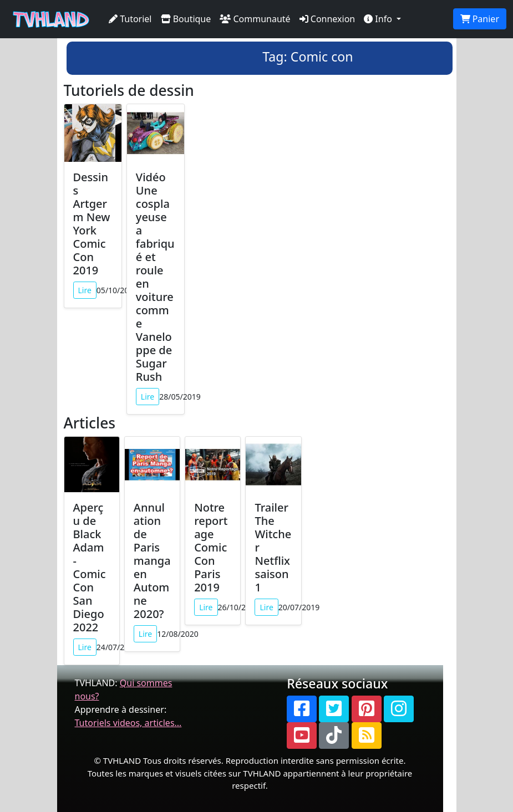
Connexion (327, 19)
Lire (85, 290)
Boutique (186, 19)
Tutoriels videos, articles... (128, 723)
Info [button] (379, 19)
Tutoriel (130, 19)
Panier (480, 19)
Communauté (255, 19)
